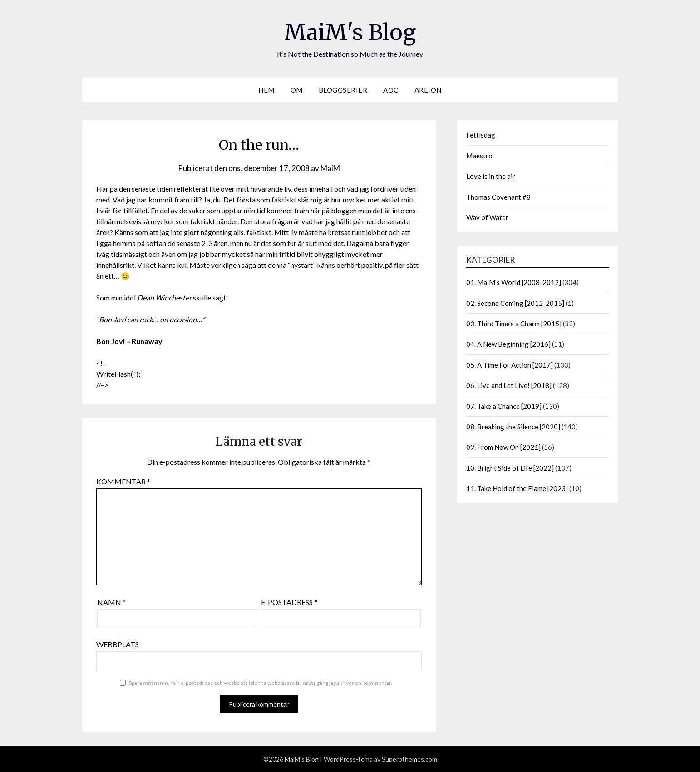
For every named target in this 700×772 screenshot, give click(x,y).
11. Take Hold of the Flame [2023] (517, 488)
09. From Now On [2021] (503, 447)
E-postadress (289, 602)
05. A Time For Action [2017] (510, 365)
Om (297, 90)
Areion (428, 90)
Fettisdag (481, 135)
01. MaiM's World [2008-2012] (514, 282)
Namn (111, 602)
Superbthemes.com (409, 759)
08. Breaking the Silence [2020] (513, 427)
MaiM (330, 168)
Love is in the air (491, 176)
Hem (266, 90)
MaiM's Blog (350, 32)
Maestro (479, 156)
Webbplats (118, 644)
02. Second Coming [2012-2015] (515, 303)
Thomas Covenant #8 (498, 197)
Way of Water (487, 217)
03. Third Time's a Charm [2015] (514, 324)
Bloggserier (343, 90)
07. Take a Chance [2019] (504, 406)
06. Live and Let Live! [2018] (509, 385)
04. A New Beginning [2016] (508, 344)
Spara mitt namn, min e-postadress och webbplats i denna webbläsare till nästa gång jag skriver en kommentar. (261, 683)
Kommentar (123, 481)
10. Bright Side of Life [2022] (510, 468)
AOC (391, 90)
